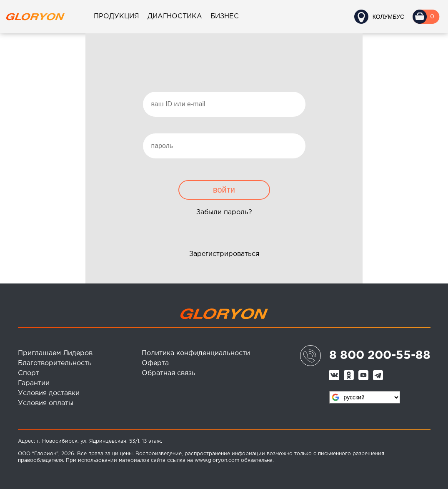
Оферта (155, 363)
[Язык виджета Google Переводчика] (365, 397)
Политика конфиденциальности (196, 353)
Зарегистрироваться (224, 254)
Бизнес (225, 16)
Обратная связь (169, 373)
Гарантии (34, 383)
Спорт (29, 373)
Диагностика (175, 16)
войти (224, 190)
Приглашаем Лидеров (55, 353)
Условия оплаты (46, 403)
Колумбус (388, 17)
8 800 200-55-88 (380, 356)
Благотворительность (55, 363)
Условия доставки (49, 393)
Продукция (116, 16)
